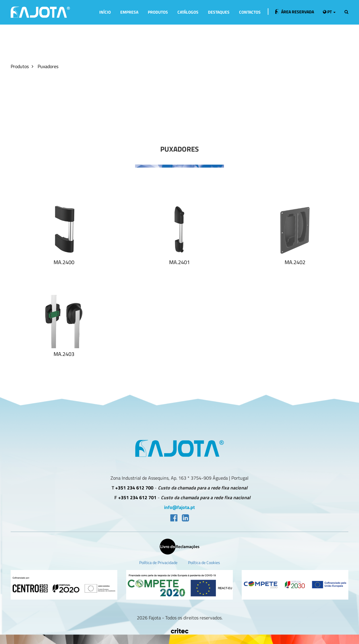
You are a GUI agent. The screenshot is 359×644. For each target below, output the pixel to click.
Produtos (158, 12)
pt (329, 12)
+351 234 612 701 (137, 498)
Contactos (250, 12)
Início (105, 12)
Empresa (129, 12)
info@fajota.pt (179, 507)
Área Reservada (295, 12)
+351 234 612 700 (134, 488)
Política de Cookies (204, 562)
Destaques (219, 12)
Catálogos (188, 12)
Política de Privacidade (158, 562)
